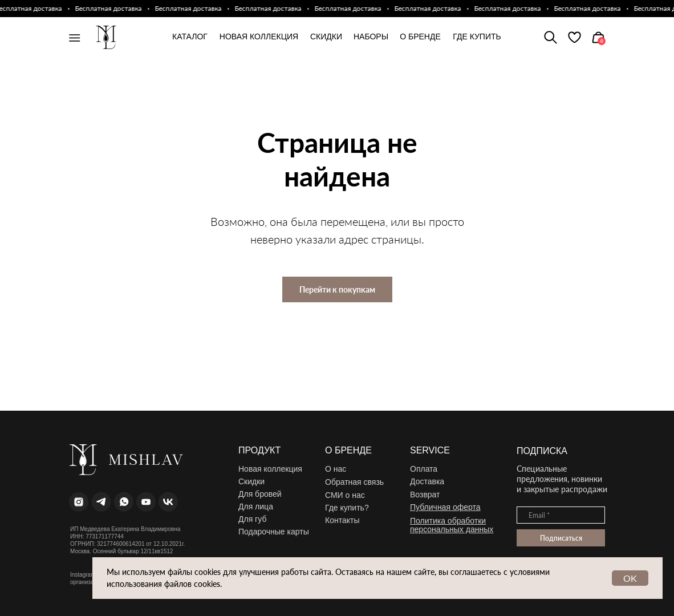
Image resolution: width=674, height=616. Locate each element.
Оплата (424, 469)
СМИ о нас (345, 495)
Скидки (326, 37)
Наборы (371, 37)
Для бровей (260, 494)
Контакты (342, 520)
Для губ (252, 519)
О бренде (420, 37)
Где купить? (347, 508)
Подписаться (561, 538)
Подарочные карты (274, 532)
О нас (336, 469)
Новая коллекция (270, 469)
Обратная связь (354, 482)
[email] (561, 515)
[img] (574, 37)
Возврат (425, 495)
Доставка (427, 481)
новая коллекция (259, 37)
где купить (477, 37)
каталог (190, 37)
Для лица (256, 506)
